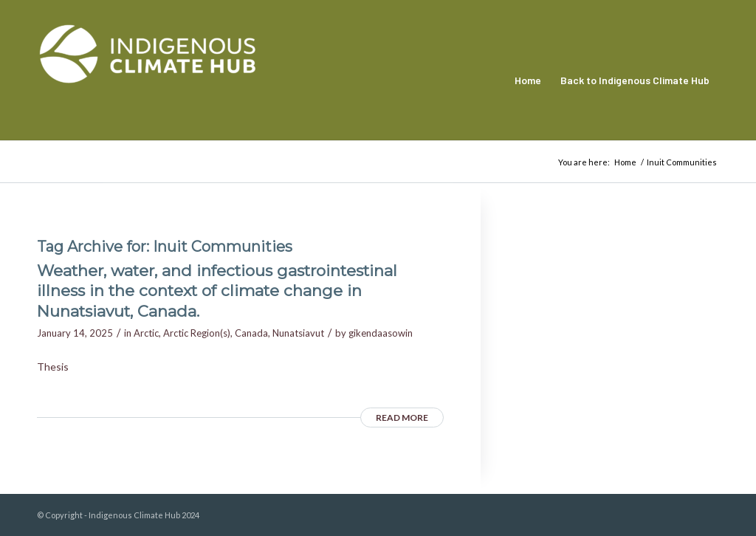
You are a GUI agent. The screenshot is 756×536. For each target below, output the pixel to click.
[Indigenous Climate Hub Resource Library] (148, 80)
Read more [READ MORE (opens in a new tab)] (402, 418)
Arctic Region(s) (197, 333)
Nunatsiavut (298, 333)
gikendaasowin (381, 333)
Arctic (146, 333)
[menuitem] (528, 80)
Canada (251, 333)
